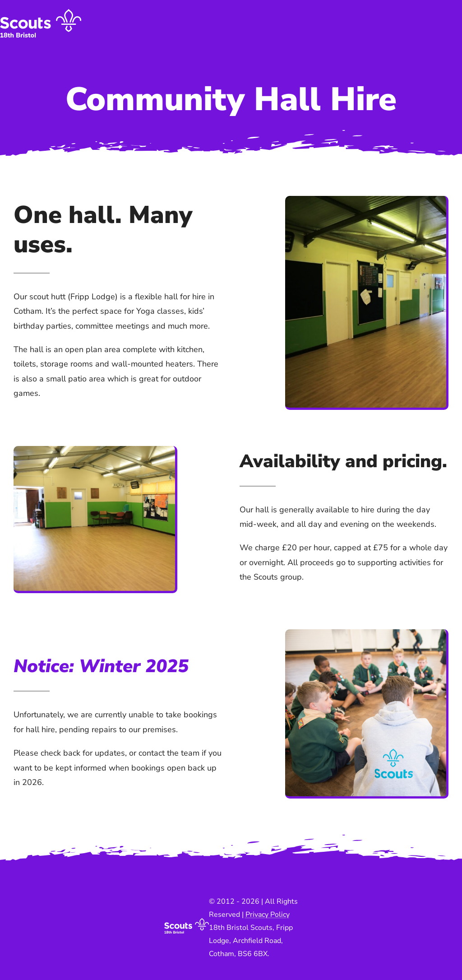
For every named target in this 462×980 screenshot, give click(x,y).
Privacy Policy (268, 915)
